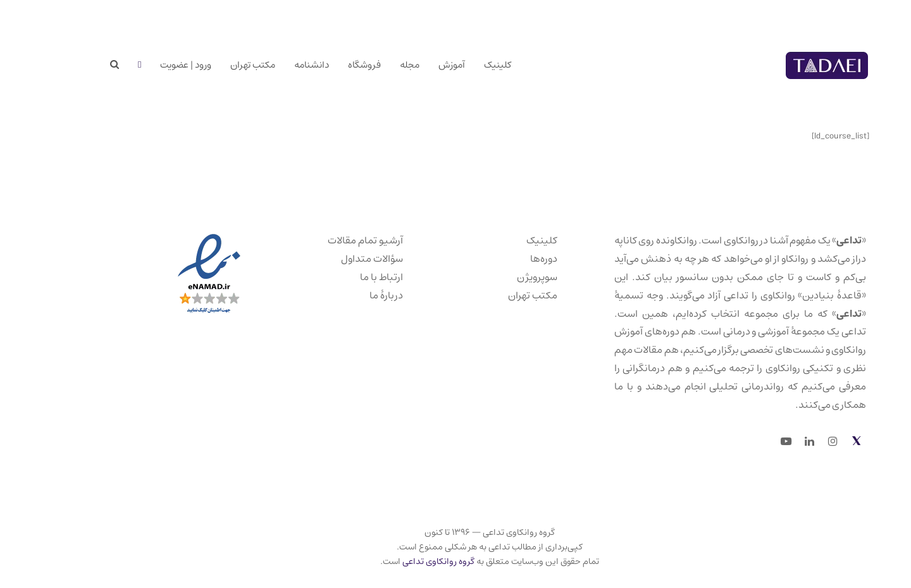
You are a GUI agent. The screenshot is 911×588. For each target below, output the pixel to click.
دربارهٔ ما (352, 295)
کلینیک (508, 240)
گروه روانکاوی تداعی (404, 561)
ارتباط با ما (347, 277)
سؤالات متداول (338, 259)
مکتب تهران (499, 295)
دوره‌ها (510, 259)
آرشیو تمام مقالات (331, 240)
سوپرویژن (503, 277)
